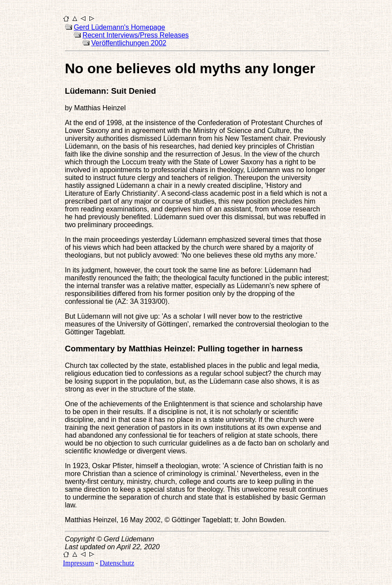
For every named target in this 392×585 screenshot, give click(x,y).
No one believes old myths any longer (190, 68)
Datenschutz (117, 563)
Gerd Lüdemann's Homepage (119, 27)
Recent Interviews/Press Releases (136, 35)
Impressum (78, 563)
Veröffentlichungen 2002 (129, 43)
